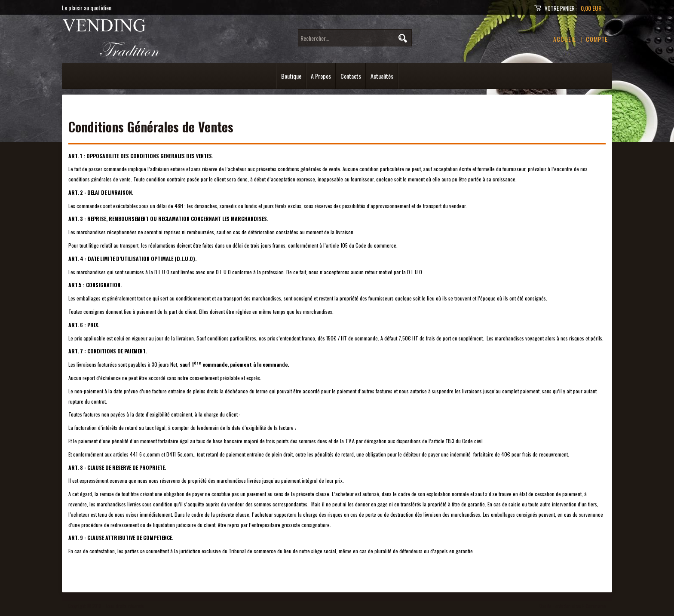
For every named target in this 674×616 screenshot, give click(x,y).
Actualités (382, 76)
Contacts (351, 76)
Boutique (291, 76)
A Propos (321, 76)
